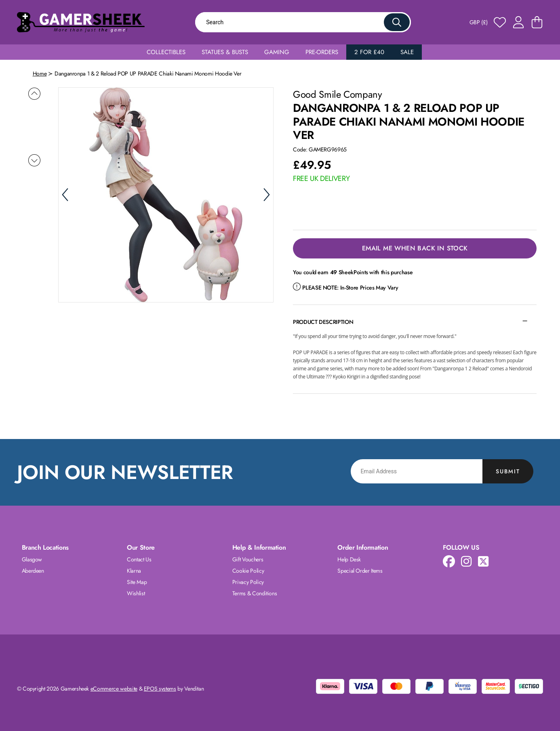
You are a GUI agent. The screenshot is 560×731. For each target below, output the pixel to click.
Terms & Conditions (255, 593)
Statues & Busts (225, 52)
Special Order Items (360, 571)
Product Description (323, 322)
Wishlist (136, 593)
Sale (407, 52)
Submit (508, 471)
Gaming (277, 52)
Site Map (137, 582)
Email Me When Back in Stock (415, 248)
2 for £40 (369, 52)
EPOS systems (160, 689)
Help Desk (349, 559)
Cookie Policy (248, 571)
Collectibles (166, 52)
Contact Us (139, 559)
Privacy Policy (248, 582)
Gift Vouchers (248, 559)
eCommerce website (114, 689)
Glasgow (32, 559)
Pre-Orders (322, 52)
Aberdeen (33, 571)
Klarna (134, 571)
